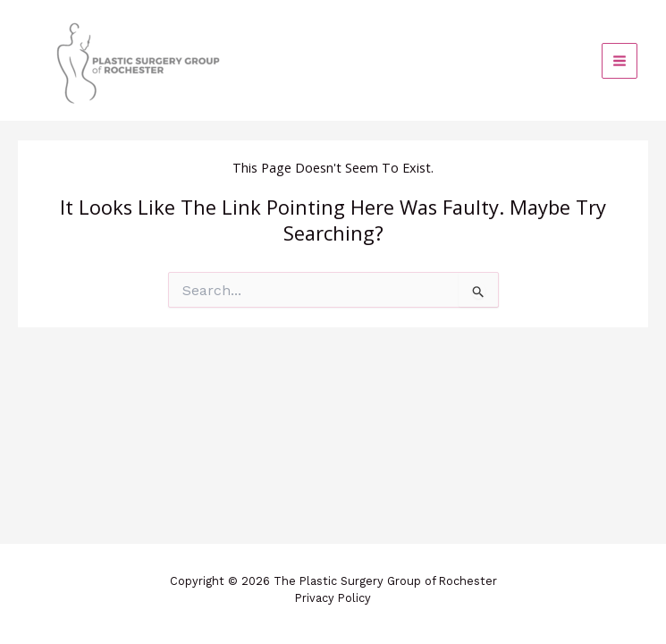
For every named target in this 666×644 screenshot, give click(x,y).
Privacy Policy (333, 598)
